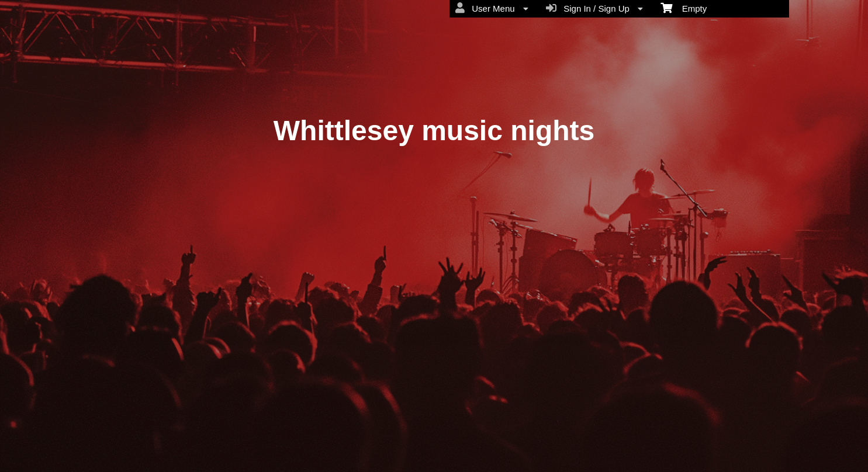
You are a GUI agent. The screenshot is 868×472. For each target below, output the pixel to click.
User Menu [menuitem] (492, 8)
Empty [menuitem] (684, 8)
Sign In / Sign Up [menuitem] (594, 8)
